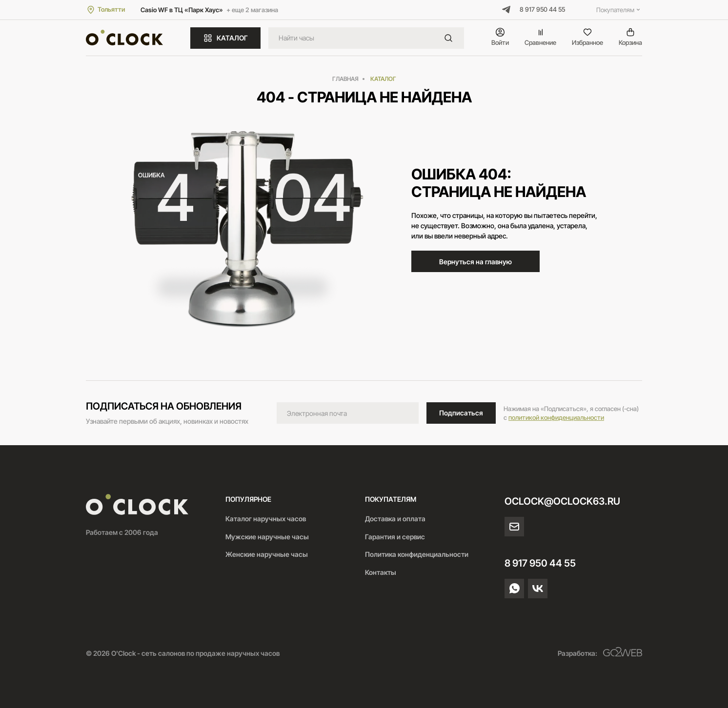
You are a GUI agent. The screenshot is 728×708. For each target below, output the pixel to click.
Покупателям (619, 10)
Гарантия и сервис (395, 537)
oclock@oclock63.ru (562, 501)
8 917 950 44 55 (542, 9)
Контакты (381, 572)
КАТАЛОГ (225, 38)
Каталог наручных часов (266, 519)
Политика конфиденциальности (417, 554)
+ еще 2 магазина (252, 10)
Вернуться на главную (475, 262)
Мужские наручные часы (267, 537)
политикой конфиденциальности (556, 417)
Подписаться (461, 413)
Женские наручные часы (267, 554)
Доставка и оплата (395, 519)
